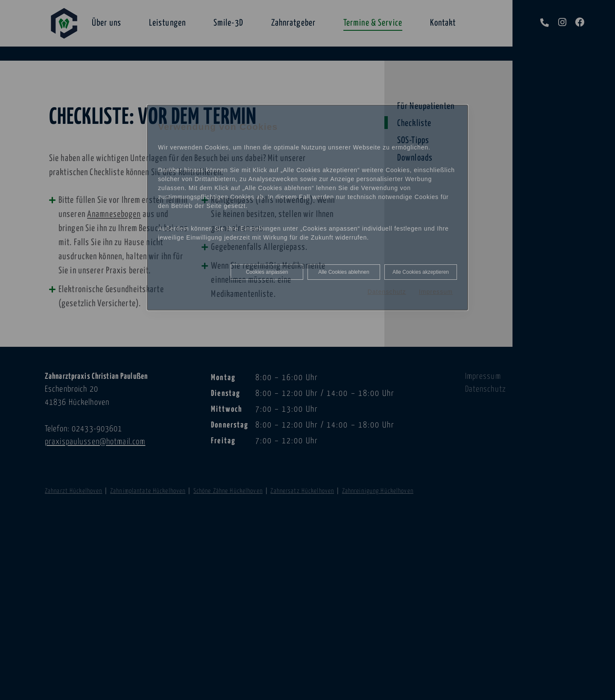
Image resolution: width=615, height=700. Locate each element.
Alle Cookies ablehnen (344, 272)
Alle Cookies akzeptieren (421, 272)
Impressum (436, 292)
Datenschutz (387, 292)
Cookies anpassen (267, 272)
